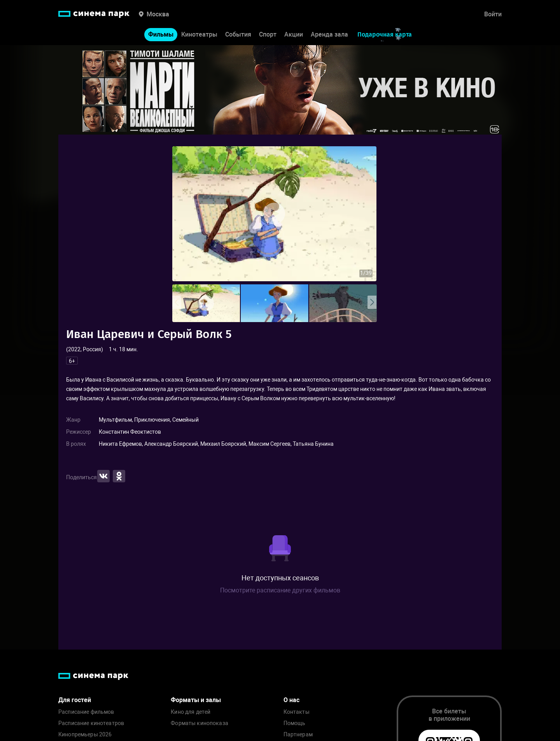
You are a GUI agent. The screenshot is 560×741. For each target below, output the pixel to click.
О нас (291, 700)
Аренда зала (329, 34)
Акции (294, 34)
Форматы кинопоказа (199, 723)
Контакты (297, 712)
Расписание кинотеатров (91, 723)
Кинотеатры (199, 34)
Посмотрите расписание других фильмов (280, 590)
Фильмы (161, 34)
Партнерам (298, 735)
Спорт (268, 34)
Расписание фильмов (86, 712)
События (238, 34)
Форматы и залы (196, 700)
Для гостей (75, 700)
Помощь (295, 723)
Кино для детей (191, 712)
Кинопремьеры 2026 (85, 735)
